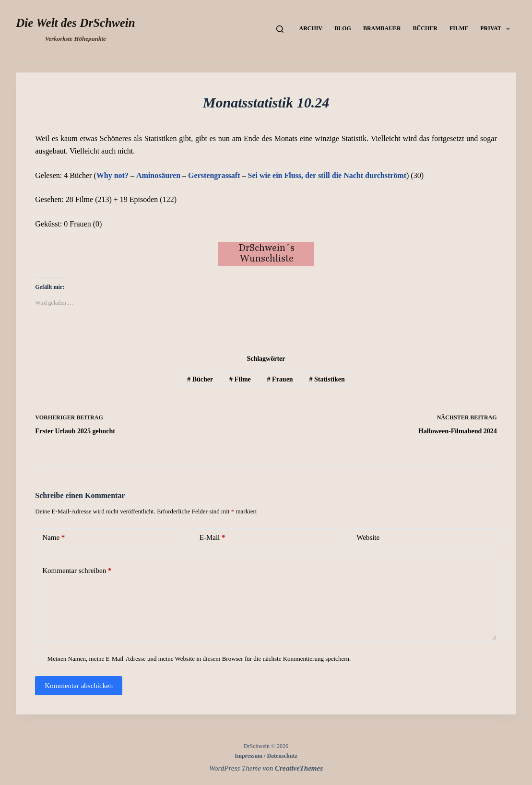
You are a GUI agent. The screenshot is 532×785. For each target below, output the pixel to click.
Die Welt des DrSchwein (75, 23)
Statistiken (327, 379)
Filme (459, 28)
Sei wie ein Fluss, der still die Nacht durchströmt (327, 175)
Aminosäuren (158, 175)
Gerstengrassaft (214, 175)
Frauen (280, 379)
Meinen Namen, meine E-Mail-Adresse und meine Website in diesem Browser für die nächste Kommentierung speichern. (199, 659)
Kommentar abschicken (79, 686)
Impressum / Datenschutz (266, 756)
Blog (343, 28)
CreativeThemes (299, 768)
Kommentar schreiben (77, 571)
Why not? (112, 175)
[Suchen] (280, 29)
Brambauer (382, 28)
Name (53, 538)
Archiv (311, 28)
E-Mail (213, 538)
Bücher (425, 28)
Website (368, 537)
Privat (497, 29)
